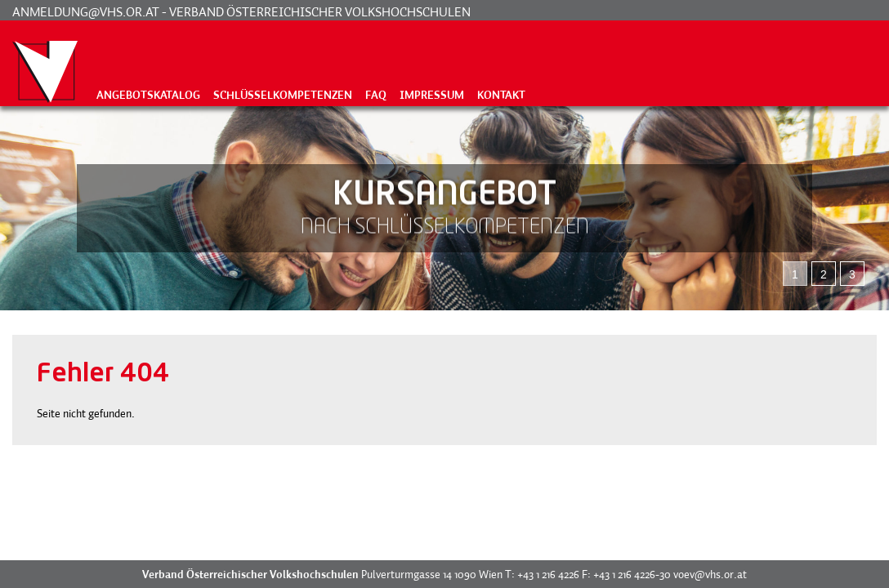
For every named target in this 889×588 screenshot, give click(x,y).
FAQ (376, 95)
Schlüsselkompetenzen (283, 95)
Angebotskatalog (148, 95)
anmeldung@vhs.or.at (86, 11)
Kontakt (501, 95)
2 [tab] (824, 274)
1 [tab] (795, 274)
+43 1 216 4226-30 (632, 574)
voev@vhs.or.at (710, 574)
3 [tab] (852, 274)
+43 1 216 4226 (548, 574)
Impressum (432, 95)
